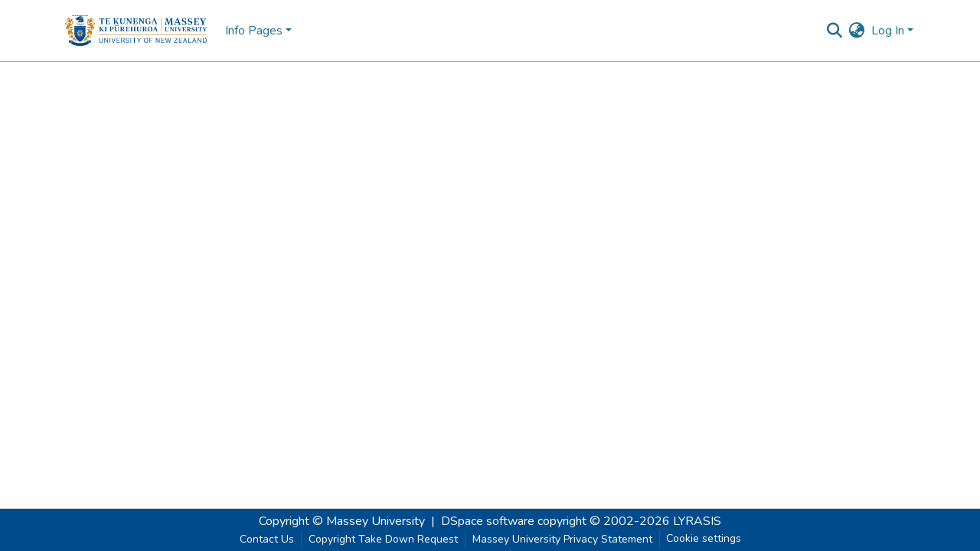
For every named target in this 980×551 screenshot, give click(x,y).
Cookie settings (704, 538)
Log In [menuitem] (888, 31)
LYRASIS (697, 521)
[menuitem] (857, 31)
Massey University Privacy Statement (562, 539)
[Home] (136, 31)
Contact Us (267, 539)
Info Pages (254, 31)
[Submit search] (835, 31)
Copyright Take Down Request (383, 539)
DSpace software (488, 521)
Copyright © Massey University (342, 521)
